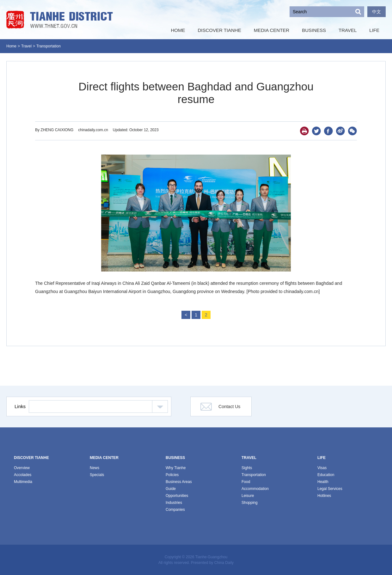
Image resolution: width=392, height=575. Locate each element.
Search (358, 12)
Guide (171, 489)
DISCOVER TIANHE (31, 458)
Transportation (49, 46)
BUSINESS (175, 458)
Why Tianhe (176, 468)
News (95, 468)
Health (323, 482)
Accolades (23, 475)
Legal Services (330, 489)
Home (11, 46)
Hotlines (324, 496)
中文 (377, 12)
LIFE (322, 458)
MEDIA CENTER (104, 458)
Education (326, 475)
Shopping (250, 503)
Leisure (248, 496)
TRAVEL (249, 458)
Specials (97, 475)
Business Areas (179, 482)
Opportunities (177, 496)
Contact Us (229, 407)
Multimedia (23, 482)
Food (246, 482)
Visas (322, 468)
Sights (247, 468)
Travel (26, 46)
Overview (22, 468)
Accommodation (255, 489)
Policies (172, 475)
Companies (175, 510)
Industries (174, 503)
